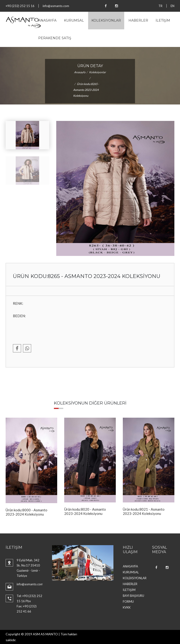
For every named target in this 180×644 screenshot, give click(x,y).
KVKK (127, 607)
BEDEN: (19, 316)
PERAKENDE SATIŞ (55, 38)
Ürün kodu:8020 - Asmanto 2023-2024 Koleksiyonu (85, 511)
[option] (31, 467)
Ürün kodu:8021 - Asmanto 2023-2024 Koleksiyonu (144, 511)
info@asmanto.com (56, 6)
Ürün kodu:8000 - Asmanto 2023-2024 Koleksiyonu (26, 512)
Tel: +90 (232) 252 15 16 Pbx (29, 598)
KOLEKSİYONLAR (106, 20)
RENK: (18, 303)
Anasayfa (80, 72)
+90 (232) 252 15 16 (20, 6)
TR (160, 6)
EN (172, 6)
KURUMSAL (74, 20)
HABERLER (138, 20)
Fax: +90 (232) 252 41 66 (27, 609)
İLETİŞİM (163, 20)
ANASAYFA (47, 20)
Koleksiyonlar (97, 72)
